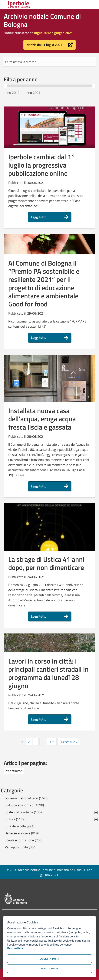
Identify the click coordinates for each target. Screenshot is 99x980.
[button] (49, 45)
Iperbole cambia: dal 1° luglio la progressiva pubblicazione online (42, 165)
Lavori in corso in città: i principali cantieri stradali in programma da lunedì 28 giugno (48, 673)
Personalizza (15, 949)
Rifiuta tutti (49, 969)
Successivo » (69, 742)
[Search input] (49, 62)
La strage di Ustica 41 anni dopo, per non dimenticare (46, 563)
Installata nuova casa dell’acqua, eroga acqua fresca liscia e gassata (42, 419)
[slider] (5, 86)
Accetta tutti (49, 959)
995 (52, 742)
